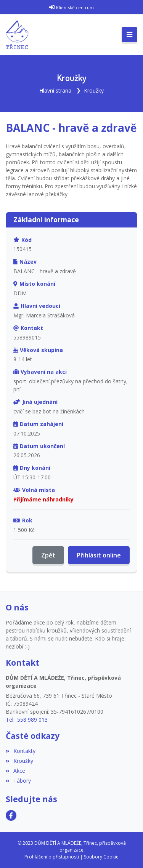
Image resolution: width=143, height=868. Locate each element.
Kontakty (21, 751)
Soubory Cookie (101, 857)
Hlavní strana (55, 90)
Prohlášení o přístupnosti (52, 857)
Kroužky (94, 90)
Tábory (18, 781)
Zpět (48, 555)
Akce (15, 771)
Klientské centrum (75, 7)
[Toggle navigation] (129, 35)
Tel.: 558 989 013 (27, 720)
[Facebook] (11, 815)
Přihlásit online (99, 555)
